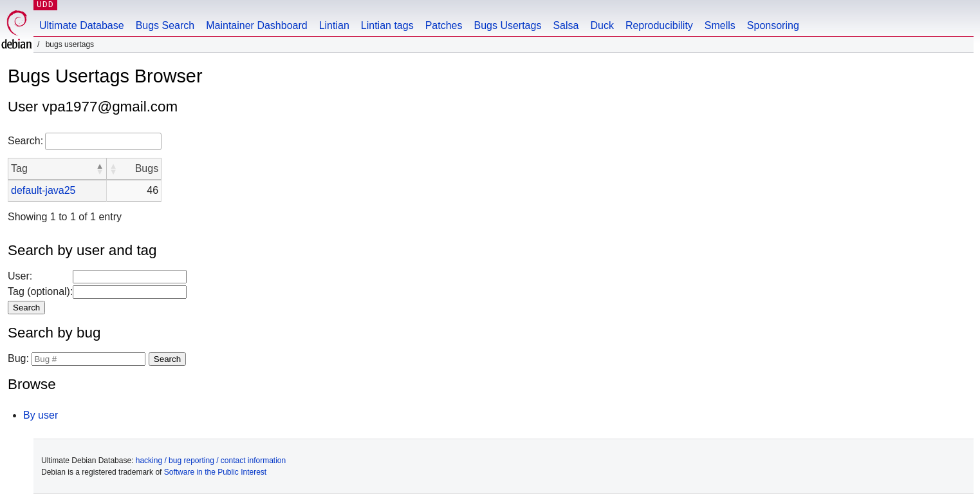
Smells (720, 25)
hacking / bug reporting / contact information (211, 461)
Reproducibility (659, 25)
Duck (602, 25)
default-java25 (43, 190)
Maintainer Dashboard (256, 25)
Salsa (566, 25)
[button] (100, 169)
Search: (25, 141)
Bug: (18, 358)
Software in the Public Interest (215, 472)
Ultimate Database (82, 25)
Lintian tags (387, 25)
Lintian (334, 25)
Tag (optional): (40, 291)
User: (20, 276)
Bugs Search (165, 25)
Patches (444, 25)
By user (41, 415)
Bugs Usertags (507, 25)
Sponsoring (773, 25)
